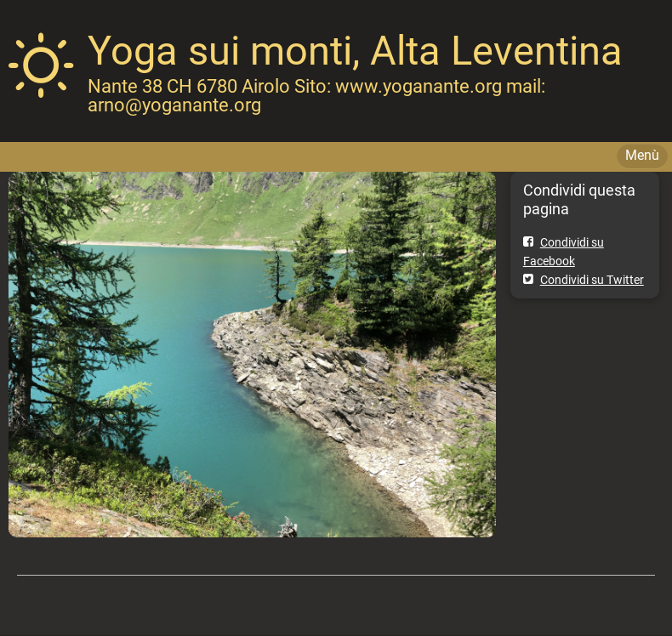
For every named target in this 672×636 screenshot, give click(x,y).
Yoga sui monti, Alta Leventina (355, 51)
